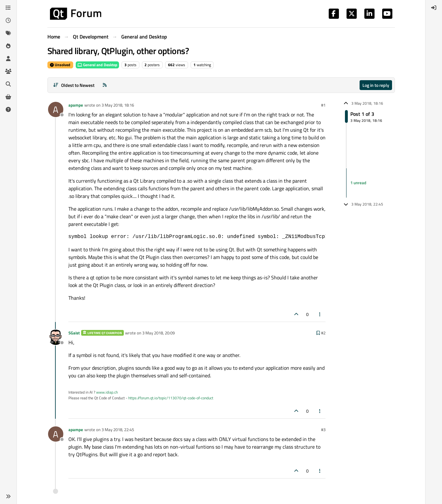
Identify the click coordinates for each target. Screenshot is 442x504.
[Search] (8, 84)
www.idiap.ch (107, 392)
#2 (323, 333)
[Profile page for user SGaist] (56, 337)
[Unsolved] (8, 109)
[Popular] (8, 46)
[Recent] (8, 20)
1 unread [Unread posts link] (358, 183)
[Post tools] (320, 314)
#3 (323, 430)
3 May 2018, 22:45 (118, 430)
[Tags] (8, 33)
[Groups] (8, 71)
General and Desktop (97, 65)
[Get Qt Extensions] (8, 97)
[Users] (8, 59)
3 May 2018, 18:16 (118, 105)
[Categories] (8, 8)
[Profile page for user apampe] (56, 109)
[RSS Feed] (105, 85)
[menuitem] (434, 8)
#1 (323, 105)
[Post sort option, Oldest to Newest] (74, 85)
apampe (76, 105)
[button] (8, 496)
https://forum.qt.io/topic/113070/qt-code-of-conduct (171, 398)
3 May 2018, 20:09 (158, 333)
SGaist (74, 333)
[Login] (434, 8)
